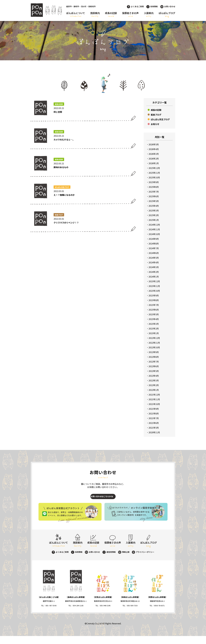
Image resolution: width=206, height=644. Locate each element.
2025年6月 (154, 196)
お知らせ (155, 124)
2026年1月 (154, 163)
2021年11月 (154, 399)
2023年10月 (154, 291)
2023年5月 (154, 314)
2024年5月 (154, 258)
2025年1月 (154, 220)
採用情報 (152, 6)
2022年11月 (154, 343)
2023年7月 (154, 305)
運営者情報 (109, 560)
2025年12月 (154, 168)
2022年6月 (154, 366)
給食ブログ (156, 115)
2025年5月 (154, 201)
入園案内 (149, 15)
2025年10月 (154, 177)
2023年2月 (154, 328)
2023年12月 (154, 281)
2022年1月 (154, 390)
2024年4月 (154, 262)
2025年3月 (154, 210)
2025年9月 (154, 182)
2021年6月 (154, 423)
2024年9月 (154, 239)
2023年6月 (154, 310)
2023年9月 (154, 295)
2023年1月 (154, 333)
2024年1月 (154, 277)
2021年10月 (154, 404)
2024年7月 (154, 248)
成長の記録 (111, 15)
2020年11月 (154, 432)
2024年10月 (154, 234)
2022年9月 (154, 352)
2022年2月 (154, 385)
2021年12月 (154, 395)
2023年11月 (154, 286)
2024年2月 (154, 272)
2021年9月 (154, 409)
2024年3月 (154, 267)
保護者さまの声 (130, 15)
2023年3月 (154, 324)
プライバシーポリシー (143, 560)
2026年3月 (154, 154)
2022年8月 (154, 357)
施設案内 (95, 15)
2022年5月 (154, 371)
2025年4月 (154, 206)
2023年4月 (154, 319)
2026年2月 (154, 159)
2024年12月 (154, 225)
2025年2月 (154, 215)
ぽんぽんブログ (167, 15)
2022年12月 (154, 338)
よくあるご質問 (135, 6)
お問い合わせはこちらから (101, 499)
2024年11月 (154, 229)
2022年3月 (154, 380)
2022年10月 (154, 347)
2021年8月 (154, 413)
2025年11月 (154, 173)
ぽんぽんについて (76, 15)
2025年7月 (154, 192)
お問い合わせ (168, 6)
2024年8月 (154, 244)
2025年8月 (154, 187)
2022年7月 (154, 362)
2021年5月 (154, 428)
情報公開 (124, 560)
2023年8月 (154, 300)
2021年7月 (154, 418)
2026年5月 (154, 144)
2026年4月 (154, 149)
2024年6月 (154, 253)
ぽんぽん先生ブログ (160, 119)
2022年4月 (154, 376)
